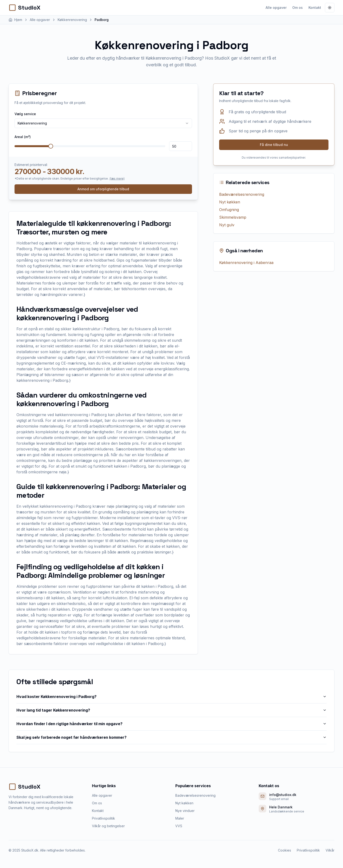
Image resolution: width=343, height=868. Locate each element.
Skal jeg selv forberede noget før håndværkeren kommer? (171, 737)
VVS (179, 826)
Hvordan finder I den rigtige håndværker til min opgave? (171, 724)
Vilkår (330, 850)
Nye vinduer (185, 811)
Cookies (285, 850)
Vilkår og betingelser (108, 826)
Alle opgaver (276, 8)
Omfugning (229, 210)
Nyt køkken (230, 202)
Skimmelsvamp (233, 217)
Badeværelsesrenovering (242, 194)
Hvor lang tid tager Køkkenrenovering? (171, 710)
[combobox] (103, 123)
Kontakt (315, 8)
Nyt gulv (227, 225)
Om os (298, 8)
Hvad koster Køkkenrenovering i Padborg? (171, 697)
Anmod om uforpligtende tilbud (103, 189)
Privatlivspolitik (103, 818)
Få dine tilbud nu (274, 145)
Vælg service (25, 114)
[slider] (51, 146)
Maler (180, 818)
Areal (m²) (23, 137)
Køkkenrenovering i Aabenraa (246, 263)
